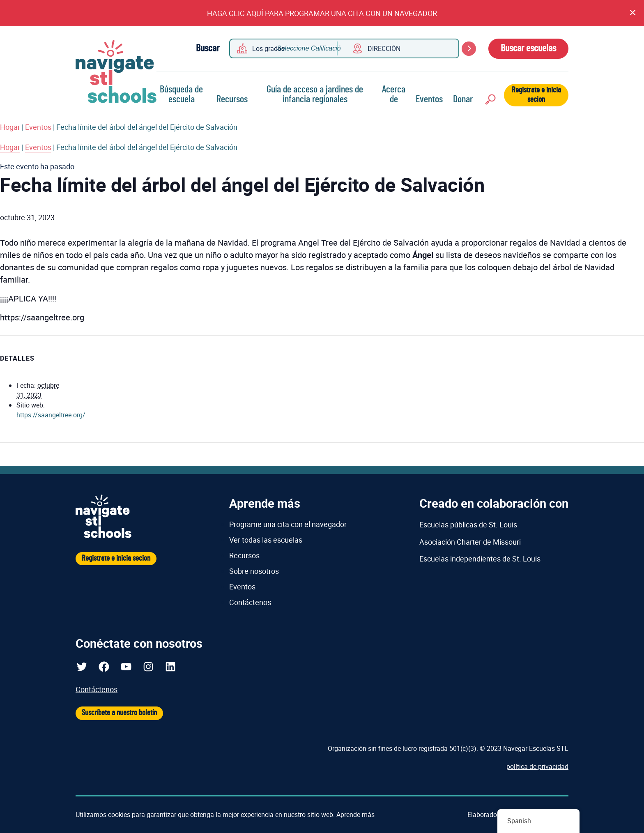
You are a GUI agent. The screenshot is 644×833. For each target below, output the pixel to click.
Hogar (10, 127)
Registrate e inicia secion (536, 95)
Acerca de (394, 94)
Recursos (232, 99)
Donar (463, 99)
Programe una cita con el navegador (288, 524)
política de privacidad (537, 766)
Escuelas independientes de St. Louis (480, 559)
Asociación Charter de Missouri (470, 542)
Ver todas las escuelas (266, 540)
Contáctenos (250, 602)
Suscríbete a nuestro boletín (119, 713)
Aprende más (355, 815)
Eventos (429, 99)
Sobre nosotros (254, 571)
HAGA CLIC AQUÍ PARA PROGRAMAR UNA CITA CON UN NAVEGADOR (322, 13)
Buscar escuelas (528, 48)
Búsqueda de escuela (181, 94)
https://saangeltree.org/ (51, 415)
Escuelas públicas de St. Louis (468, 525)
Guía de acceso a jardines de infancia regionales (315, 94)
